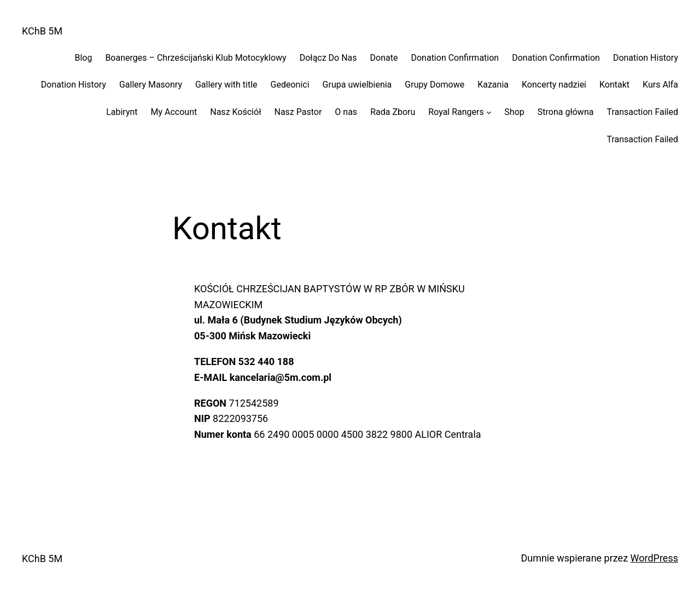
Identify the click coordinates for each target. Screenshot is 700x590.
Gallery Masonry (151, 85)
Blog (83, 58)
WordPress (654, 558)
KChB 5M (42, 31)
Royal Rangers (456, 112)
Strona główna (566, 112)
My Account (174, 112)
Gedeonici (290, 85)
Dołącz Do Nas (328, 58)
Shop (514, 112)
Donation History (646, 58)
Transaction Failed (642, 112)
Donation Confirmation (455, 58)
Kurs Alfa (660, 85)
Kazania (493, 85)
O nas (346, 112)
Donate (384, 58)
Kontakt (614, 85)
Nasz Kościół (235, 112)
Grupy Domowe (434, 85)
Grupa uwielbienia (357, 85)
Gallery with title (226, 85)
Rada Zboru (393, 112)
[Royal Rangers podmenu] (489, 112)
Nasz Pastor (298, 112)
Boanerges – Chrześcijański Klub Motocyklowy (196, 58)
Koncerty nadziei (554, 85)
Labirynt (122, 112)
